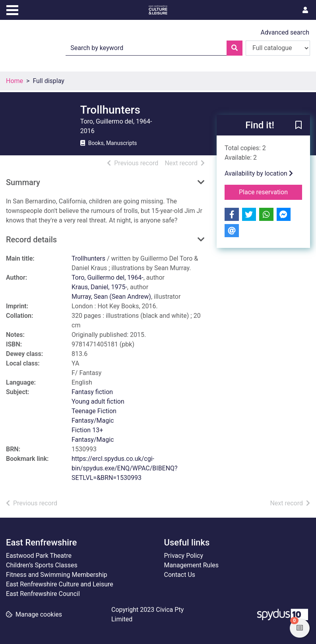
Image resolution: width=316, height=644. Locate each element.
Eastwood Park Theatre (39, 556)
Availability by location (259, 173)
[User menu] (305, 10)
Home (15, 81)
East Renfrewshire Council (43, 594)
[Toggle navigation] (12, 9)
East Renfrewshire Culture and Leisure (60, 584)
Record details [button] (31, 240)
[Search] (235, 48)
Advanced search (285, 32)
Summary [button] (23, 182)
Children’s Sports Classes (42, 565)
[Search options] (278, 48)
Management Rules (192, 565)
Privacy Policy (184, 556)
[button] (299, 126)
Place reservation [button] (270, 191)
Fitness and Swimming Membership (57, 575)
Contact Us (180, 575)
